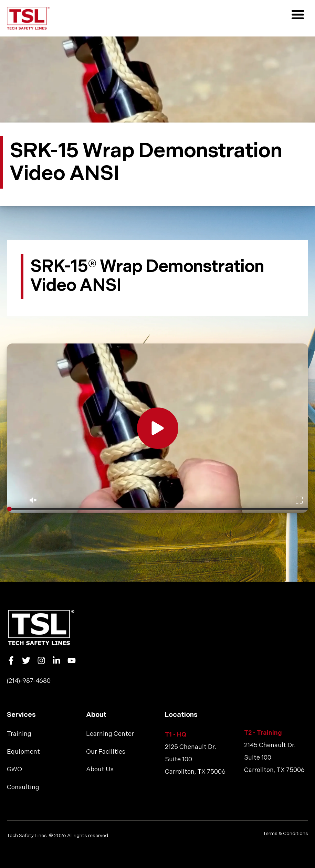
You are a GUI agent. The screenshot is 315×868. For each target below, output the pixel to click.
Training (19, 734)
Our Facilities (106, 752)
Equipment (23, 752)
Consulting (23, 787)
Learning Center (110, 734)
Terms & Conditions (286, 834)
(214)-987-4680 (29, 681)
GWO (14, 769)
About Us (100, 769)
